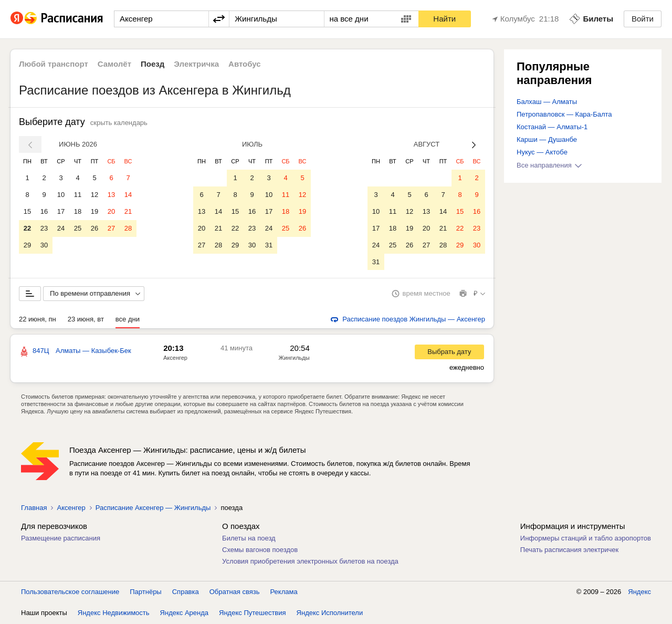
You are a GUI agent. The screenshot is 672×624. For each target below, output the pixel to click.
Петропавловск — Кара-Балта (564, 114)
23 (44, 228)
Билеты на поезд (249, 539)
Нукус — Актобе (542, 152)
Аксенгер (175, 358)
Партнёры (145, 592)
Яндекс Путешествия (253, 613)
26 (94, 228)
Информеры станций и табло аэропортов (586, 539)
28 (128, 228)
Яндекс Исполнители (330, 613)
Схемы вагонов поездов (260, 550)
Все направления (549, 165)
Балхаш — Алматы (547, 102)
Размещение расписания (61, 539)
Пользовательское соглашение (70, 592)
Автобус (245, 64)
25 (78, 228)
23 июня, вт (86, 320)
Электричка (196, 64)
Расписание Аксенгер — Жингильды (153, 508)
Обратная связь (235, 592)
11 (78, 195)
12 (94, 195)
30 (44, 245)
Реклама (284, 592)
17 (61, 211)
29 (27, 245)
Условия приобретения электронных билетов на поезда (310, 562)
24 (61, 228)
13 (111, 195)
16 (44, 211)
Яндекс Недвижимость (114, 613)
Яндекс (639, 592)
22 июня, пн (38, 320)
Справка (186, 592)
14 (128, 195)
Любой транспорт (54, 64)
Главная (34, 508)
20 (111, 211)
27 (111, 228)
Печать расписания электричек (569, 550)
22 (27, 228)
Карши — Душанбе (547, 139)
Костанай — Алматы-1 (552, 127)
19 (94, 211)
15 (27, 211)
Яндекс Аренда (184, 613)
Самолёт (114, 64)
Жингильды (294, 358)
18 (78, 211)
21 (128, 211)
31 (269, 245)
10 (61, 195)
